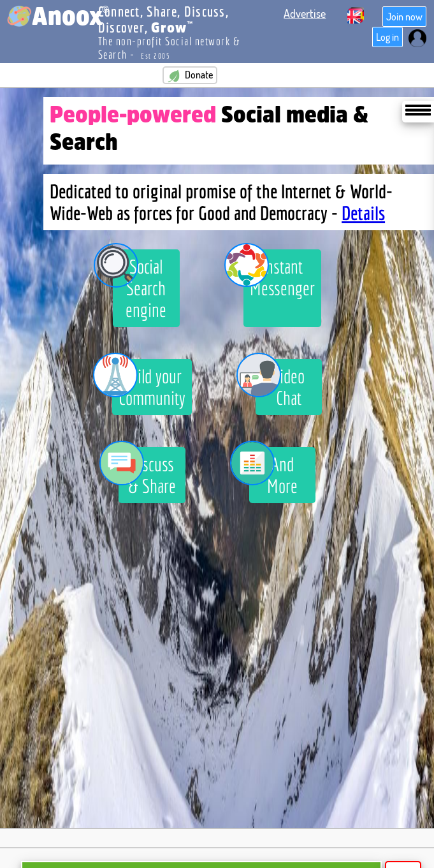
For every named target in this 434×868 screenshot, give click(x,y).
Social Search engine (140, 285)
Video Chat (280, 384)
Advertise (305, 13)
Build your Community (149, 384)
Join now (404, 17)
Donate (190, 75)
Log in (387, 37)
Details (363, 213)
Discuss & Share (147, 472)
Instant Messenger (279, 274)
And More (273, 472)
